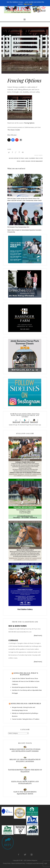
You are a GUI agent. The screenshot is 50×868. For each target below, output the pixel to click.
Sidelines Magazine (32, 860)
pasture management (37, 161)
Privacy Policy (7, 863)
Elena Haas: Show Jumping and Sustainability (25, 783)
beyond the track (19, 158)
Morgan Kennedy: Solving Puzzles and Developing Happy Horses (25, 750)
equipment (32, 158)
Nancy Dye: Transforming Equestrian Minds (25, 793)
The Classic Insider (32, 67)
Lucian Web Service (38, 863)
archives (11, 158)
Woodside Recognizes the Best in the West (25, 687)
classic (27, 158)
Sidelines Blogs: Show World (26, 704)
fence (37, 158)
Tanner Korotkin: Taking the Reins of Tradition (26, 719)
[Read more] (38, 635)
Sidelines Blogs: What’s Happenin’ (26, 674)
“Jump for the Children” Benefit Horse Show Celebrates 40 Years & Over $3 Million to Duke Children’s (26, 681)
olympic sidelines (26, 161)
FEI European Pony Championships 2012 (18, 227)
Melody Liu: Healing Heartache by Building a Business (25, 761)
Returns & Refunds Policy (18, 863)
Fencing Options (29, 123)
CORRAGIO (13, 640)
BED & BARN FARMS (18, 626)
